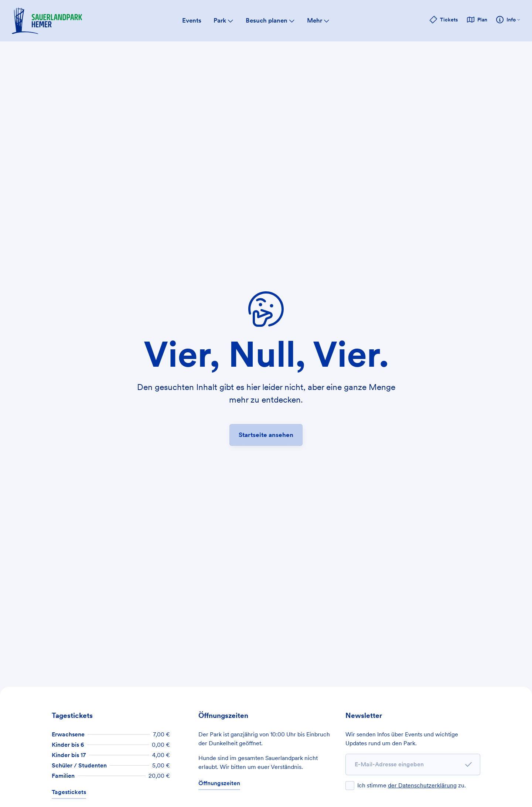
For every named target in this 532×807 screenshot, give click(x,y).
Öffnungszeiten (219, 783)
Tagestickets (69, 792)
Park (224, 20)
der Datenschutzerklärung (422, 785)
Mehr (318, 20)
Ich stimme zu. (412, 785)
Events (192, 20)
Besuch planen (270, 20)
